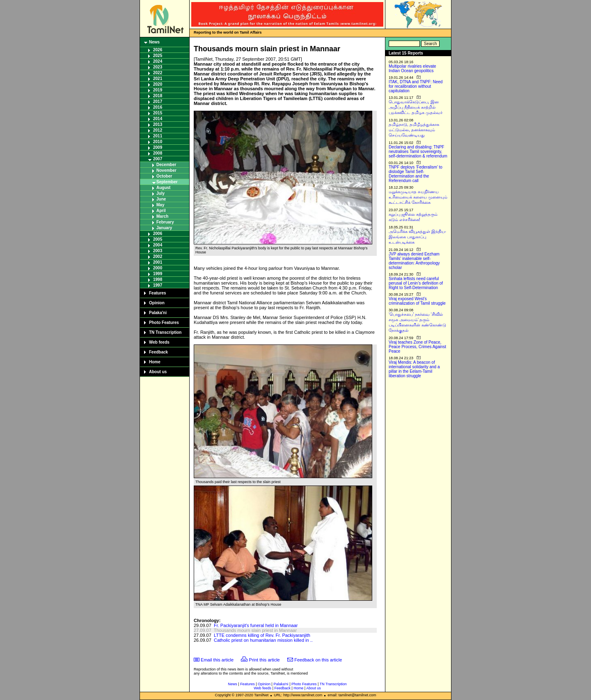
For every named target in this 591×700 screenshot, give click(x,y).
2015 (158, 113)
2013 (158, 124)
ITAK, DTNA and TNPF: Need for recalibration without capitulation (416, 86)
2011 (158, 136)
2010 (158, 142)
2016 (158, 107)
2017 (158, 101)
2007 (158, 159)
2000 (158, 268)
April (161, 211)
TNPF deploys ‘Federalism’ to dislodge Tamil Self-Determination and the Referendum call (416, 174)
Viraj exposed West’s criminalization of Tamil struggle (417, 301)
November (166, 170)
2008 (158, 153)
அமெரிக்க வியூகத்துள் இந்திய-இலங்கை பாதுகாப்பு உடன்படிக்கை (417, 237)
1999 (158, 274)
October (164, 176)
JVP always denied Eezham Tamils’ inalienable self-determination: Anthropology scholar (414, 261)
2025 (158, 56)
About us (158, 372)
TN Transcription (165, 332)
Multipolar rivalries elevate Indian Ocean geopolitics (412, 68)
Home (155, 362)
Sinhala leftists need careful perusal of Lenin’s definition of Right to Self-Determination (416, 283)
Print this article (265, 660)
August (163, 188)
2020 (158, 84)
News (154, 42)
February (165, 222)
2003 (158, 251)
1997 (158, 285)
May (160, 205)
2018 (158, 96)
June (161, 199)
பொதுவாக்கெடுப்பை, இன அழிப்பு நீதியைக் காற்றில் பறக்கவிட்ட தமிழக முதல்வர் (416, 107)
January (164, 228)
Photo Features (164, 323)
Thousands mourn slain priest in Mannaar (255, 630)
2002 (158, 257)
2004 (158, 245)
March (162, 216)
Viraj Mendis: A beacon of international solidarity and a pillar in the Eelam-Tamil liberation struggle (414, 369)
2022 (158, 73)
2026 (158, 50)
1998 (158, 279)
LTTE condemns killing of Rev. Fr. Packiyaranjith (262, 635)
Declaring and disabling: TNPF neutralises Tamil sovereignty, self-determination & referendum (418, 152)
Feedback (158, 352)
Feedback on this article (318, 660)
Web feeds (159, 342)
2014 (158, 119)
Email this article (217, 660)
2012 (158, 130)
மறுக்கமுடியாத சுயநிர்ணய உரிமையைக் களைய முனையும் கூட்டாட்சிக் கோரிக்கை (418, 197)
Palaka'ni (158, 313)
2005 (158, 239)
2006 (158, 234)
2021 (158, 79)
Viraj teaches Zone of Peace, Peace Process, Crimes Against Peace (417, 347)
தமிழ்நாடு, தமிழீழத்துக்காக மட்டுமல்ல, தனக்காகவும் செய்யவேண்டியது (414, 130)
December (166, 165)
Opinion (157, 303)
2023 (158, 67)
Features (158, 293)
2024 (158, 61)
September (167, 182)
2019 (158, 90)
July (160, 193)
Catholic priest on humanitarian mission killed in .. (263, 640)
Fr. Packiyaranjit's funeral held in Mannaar (256, 625)
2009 (158, 147)
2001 (158, 262)
